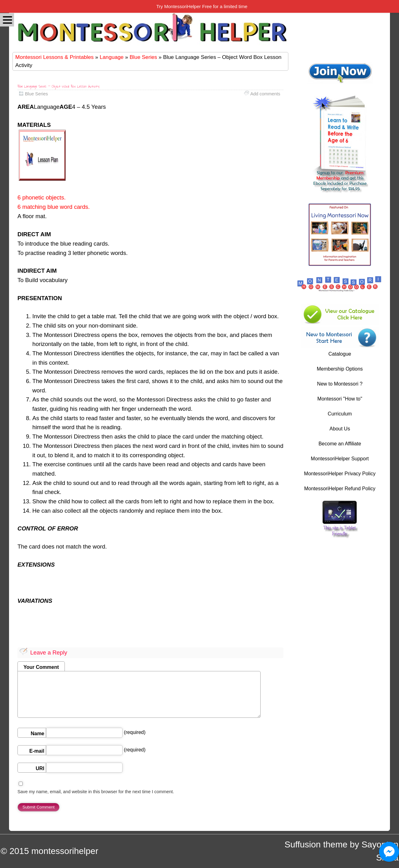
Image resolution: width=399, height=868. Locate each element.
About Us (340, 429)
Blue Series (143, 57)
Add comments (265, 94)
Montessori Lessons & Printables (54, 57)
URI (40, 768)
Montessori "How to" (340, 399)
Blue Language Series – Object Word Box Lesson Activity (58, 86)
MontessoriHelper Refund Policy (340, 489)
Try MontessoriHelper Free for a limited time (202, 6)
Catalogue (340, 354)
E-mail (37, 751)
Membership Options (340, 369)
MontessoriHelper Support (340, 459)
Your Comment (41, 667)
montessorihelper (65, 851)
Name (37, 734)
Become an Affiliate (340, 444)
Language (112, 57)
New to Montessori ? (340, 384)
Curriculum (340, 414)
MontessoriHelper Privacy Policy (340, 474)
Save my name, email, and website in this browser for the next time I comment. (96, 792)
